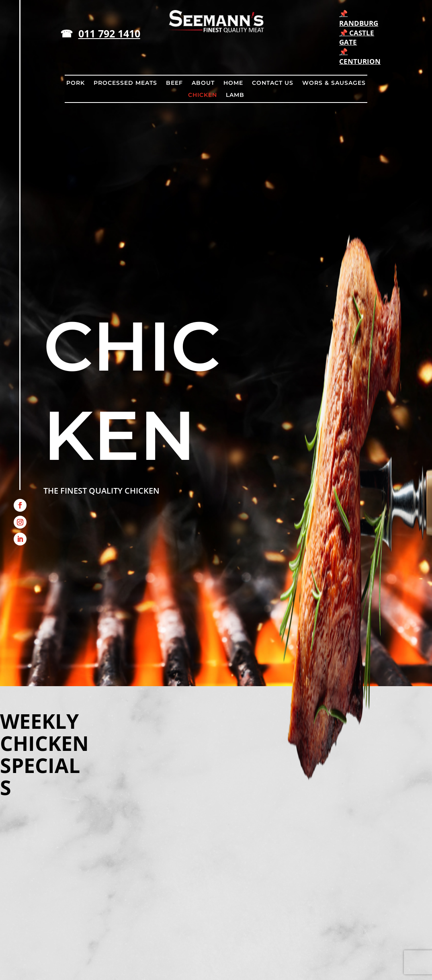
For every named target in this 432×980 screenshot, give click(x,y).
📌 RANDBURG (359, 18)
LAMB (235, 95)
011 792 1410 (109, 33)
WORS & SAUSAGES (334, 83)
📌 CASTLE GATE (357, 38)
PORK (76, 83)
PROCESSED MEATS (125, 83)
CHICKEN (203, 95)
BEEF (174, 83)
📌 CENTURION (360, 56)
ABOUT (203, 83)
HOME (233, 83)
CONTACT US (273, 83)
